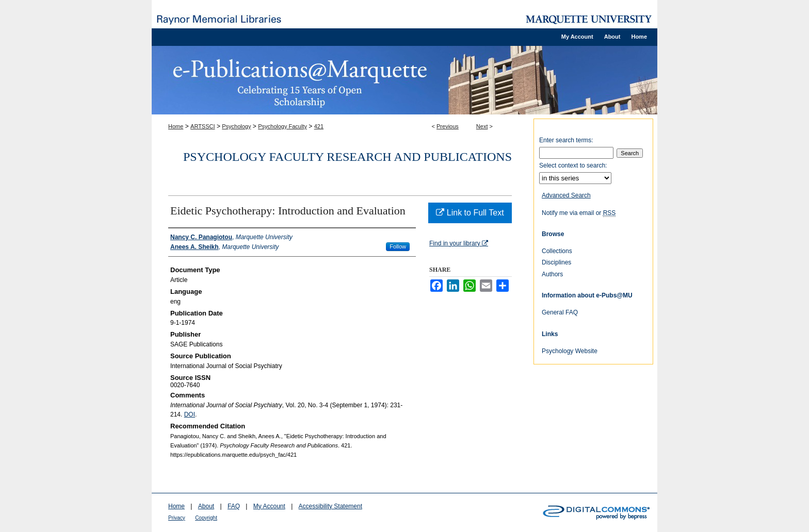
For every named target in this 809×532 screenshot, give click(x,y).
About (206, 506)
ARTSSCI (203, 126)
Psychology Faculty (282, 126)
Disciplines (556, 262)
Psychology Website (570, 351)
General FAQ (560, 312)
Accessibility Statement (330, 506)
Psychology (236, 126)
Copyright (206, 518)
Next (482, 126)
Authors (552, 274)
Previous (448, 126)
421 (319, 126)
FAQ (234, 506)
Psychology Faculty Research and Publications (347, 157)
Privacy (177, 518)
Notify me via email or (579, 213)
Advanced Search (566, 195)
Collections (557, 251)
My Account (269, 506)
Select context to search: (573, 165)
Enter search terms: (566, 140)
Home (176, 126)
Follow (398, 246)
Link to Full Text (470, 213)
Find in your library (459, 243)
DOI (190, 414)
